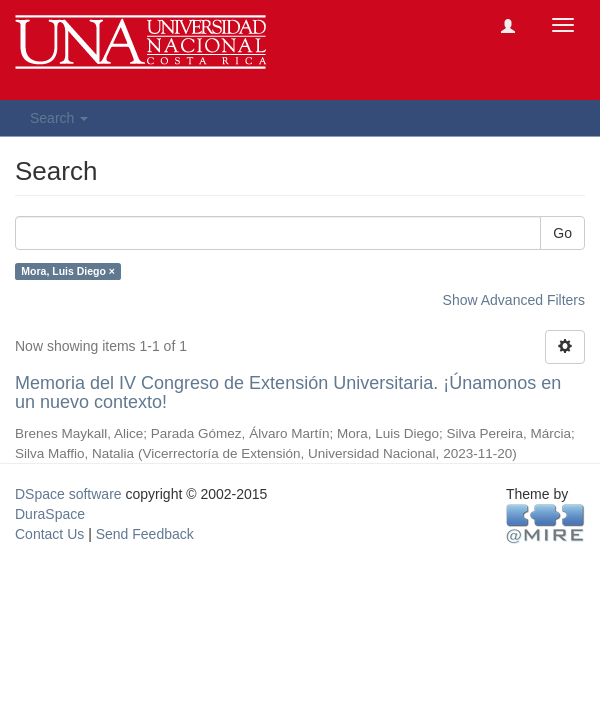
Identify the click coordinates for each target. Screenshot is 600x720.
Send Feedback (145, 534)
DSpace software (68, 494)
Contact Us (49, 534)
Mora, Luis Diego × (68, 271)
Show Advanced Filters (514, 300)
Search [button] (59, 118)
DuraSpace (50, 514)
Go (562, 233)
